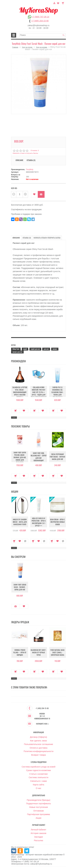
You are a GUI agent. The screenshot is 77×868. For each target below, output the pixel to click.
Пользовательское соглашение (38, 744)
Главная (15, 47)
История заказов (38, 833)
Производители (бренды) (39, 800)
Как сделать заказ (38, 741)
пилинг (55, 349)
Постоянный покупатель (54, 3)
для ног (46, 349)
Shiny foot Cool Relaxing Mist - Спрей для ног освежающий (39, 457)
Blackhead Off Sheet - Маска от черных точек (39, 652)
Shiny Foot (16, 349)
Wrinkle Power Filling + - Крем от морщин (20, 652)
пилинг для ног (17, 352)
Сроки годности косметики (39, 770)
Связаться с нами (39, 781)
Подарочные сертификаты (38, 804)
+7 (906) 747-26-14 (41, 17)
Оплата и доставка (38, 748)
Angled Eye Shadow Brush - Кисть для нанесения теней (20, 522)
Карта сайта (38, 785)
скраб (25, 349)
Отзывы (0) (31, 160)
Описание (19, 160)
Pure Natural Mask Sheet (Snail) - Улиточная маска (57, 652)
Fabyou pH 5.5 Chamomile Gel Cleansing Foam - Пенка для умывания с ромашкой (58, 393)
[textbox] (42, 35)
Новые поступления (38, 807)
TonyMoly (30, 170)
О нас (38, 788)
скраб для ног (35, 349)
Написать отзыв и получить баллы (25, 153)
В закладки (34, 194)
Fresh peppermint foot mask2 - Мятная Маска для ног (57, 457)
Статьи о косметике (38, 774)
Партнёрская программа (39, 814)
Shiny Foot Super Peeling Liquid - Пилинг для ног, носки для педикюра (20, 457)
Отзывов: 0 (35, 150)
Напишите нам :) (42, 724)
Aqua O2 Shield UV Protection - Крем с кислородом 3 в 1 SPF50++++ (39, 522)
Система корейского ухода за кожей (38, 767)
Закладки (39, 837)
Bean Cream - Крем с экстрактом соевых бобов (57, 522)
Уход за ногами (42, 47)
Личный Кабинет (38, 830)
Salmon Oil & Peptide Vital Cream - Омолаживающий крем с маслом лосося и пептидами (20, 393)
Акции (38, 818)
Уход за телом (27, 47)
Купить (16, 411)
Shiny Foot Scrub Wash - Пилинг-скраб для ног (20, 587)
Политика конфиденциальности (39, 751)
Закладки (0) (58, 3)
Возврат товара (38, 755)
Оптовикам (38, 811)
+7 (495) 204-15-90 (40, 21)
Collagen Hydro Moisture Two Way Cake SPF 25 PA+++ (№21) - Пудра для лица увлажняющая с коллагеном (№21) (39, 393)
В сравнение (25, 541)
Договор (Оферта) (38, 737)
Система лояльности (38, 777)
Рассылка (38, 840)
